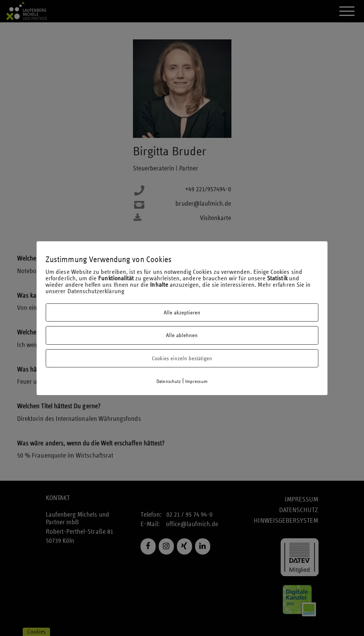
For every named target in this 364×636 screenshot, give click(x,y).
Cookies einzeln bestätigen (182, 358)
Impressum (196, 381)
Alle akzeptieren (182, 313)
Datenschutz (169, 381)
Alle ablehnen (182, 335)
